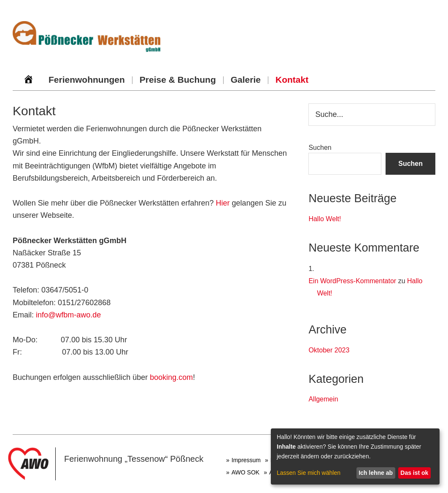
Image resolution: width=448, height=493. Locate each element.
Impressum (246, 460)
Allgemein (323, 399)
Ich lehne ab (376, 473)
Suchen (320, 148)
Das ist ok (414, 473)
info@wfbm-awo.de (68, 315)
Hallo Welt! (325, 219)
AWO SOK (246, 472)
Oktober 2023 (329, 350)
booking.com (171, 377)
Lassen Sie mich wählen (309, 473)
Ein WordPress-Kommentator (352, 281)
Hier (223, 203)
